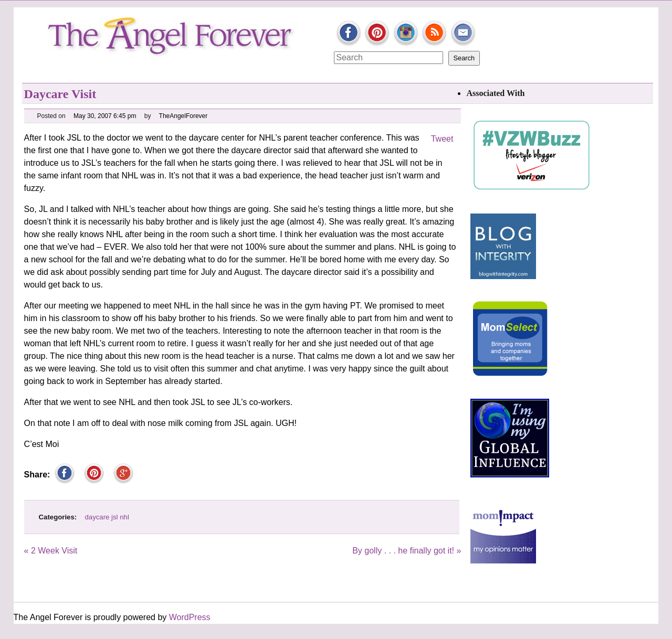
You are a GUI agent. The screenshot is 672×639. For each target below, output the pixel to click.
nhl (124, 517)
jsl (114, 517)
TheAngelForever (183, 116)
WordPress (190, 617)
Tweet (442, 139)
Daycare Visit (60, 94)
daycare (97, 517)
